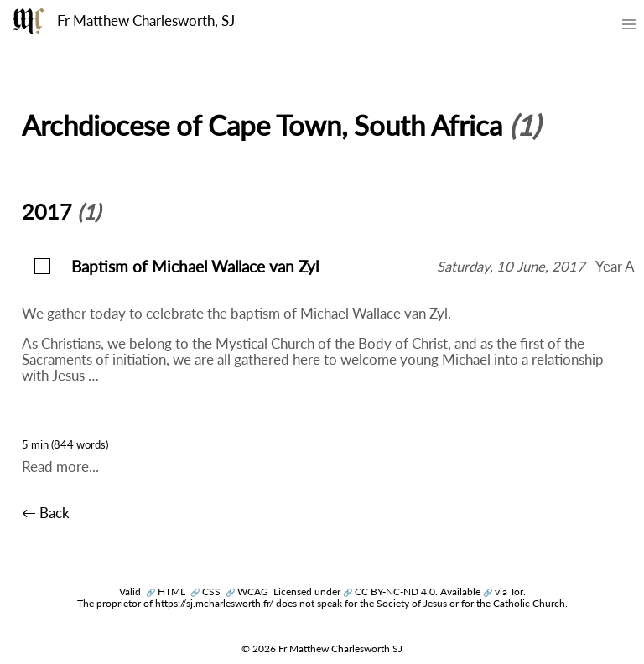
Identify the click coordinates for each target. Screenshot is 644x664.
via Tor (503, 591)
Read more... (60, 467)
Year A (615, 267)
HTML (166, 591)
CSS (205, 591)
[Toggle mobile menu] (628, 28)
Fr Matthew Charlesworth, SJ (146, 21)
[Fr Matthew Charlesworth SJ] (29, 21)
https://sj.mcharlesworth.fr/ (214, 603)
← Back (46, 513)
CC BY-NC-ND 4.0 (389, 591)
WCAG (247, 591)
